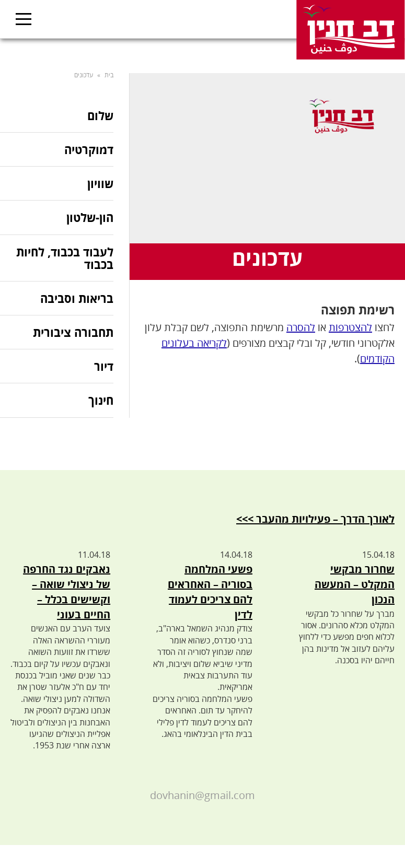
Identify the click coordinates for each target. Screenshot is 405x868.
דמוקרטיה (89, 149)
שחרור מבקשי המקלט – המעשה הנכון (355, 584)
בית (109, 75)
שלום (100, 116)
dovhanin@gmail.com (202, 795)
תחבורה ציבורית (73, 332)
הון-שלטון (90, 217)
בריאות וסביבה (77, 298)
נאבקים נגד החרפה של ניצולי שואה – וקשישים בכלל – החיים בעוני (67, 591)
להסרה (301, 327)
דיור (104, 366)
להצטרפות (350, 327)
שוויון (100, 183)
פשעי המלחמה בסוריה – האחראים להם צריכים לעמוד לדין (210, 591)
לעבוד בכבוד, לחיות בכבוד (65, 258)
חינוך (101, 400)
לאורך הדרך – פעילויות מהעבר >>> (315, 519)
